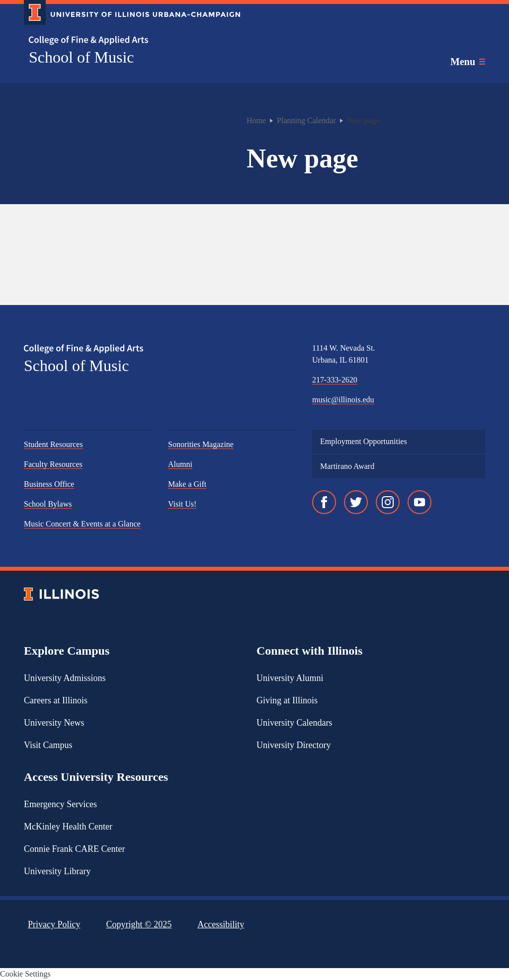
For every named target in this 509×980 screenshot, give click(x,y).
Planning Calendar (306, 120)
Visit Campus (48, 745)
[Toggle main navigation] (468, 62)
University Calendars (294, 723)
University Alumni (290, 678)
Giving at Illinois (287, 700)
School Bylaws (48, 504)
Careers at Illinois (56, 700)
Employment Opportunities (364, 441)
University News (54, 723)
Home (256, 120)
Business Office (49, 484)
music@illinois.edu (343, 400)
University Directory (294, 745)
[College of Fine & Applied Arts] (128, 40)
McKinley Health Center (68, 827)
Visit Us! (182, 504)
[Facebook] (324, 502)
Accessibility (221, 924)
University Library (57, 871)
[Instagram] (388, 502)
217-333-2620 (335, 380)
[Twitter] (356, 502)
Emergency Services (60, 804)
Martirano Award (347, 466)
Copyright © (139, 924)
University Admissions (65, 678)
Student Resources (53, 444)
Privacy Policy (54, 924)
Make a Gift (187, 484)
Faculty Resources (53, 464)
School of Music (82, 57)
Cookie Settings (25, 974)
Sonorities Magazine (201, 444)
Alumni (180, 464)
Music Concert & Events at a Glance (82, 524)
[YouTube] (420, 502)
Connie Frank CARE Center (74, 849)
